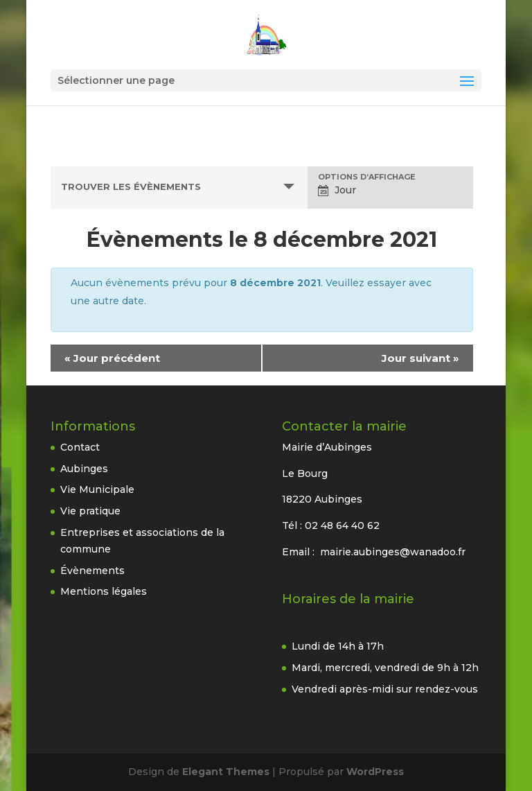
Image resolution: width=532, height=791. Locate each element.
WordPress (375, 772)
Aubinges (84, 469)
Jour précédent (112, 358)
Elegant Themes (226, 772)
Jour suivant (420, 358)
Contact (80, 447)
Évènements (92, 571)
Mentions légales (104, 591)
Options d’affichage (367, 177)
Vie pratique (90, 511)
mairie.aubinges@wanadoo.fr (393, 552)
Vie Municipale (97, 489)
